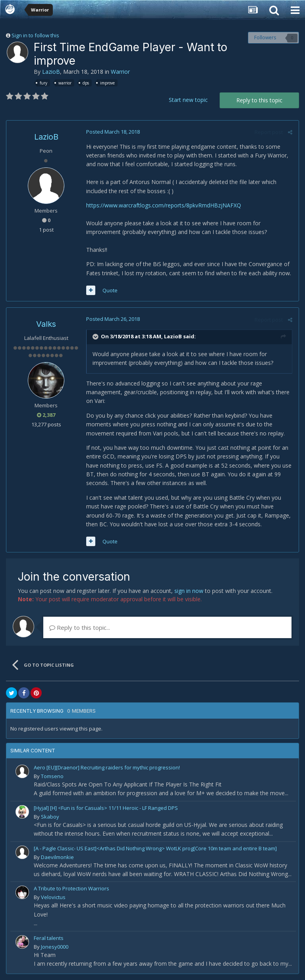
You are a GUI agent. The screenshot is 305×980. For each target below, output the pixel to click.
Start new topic (188, 100)
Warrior (120, 72)
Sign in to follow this (35, 35)
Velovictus (53, 897)
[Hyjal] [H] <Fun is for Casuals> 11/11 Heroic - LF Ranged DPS (106, 808)
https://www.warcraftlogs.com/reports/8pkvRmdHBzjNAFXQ (163, 205)
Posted (113, 132)
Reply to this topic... (80, 627)
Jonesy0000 (55, 947)
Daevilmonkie (57, 857)
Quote (110, 290)
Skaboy (50, 817)
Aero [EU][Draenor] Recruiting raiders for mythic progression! (107, 767)
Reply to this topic (259, 100)
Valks (46, 324)
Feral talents (49, 938)
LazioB (51, 72)
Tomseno (52, 776)
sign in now (189, 591)
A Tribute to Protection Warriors (71, 888)
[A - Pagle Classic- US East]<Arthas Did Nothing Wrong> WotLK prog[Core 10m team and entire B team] (155, 848)
